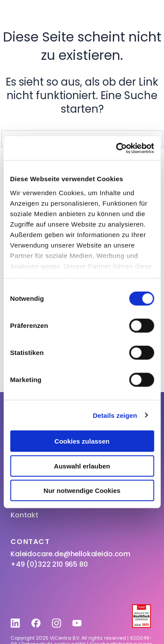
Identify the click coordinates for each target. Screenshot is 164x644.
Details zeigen (115, 415)
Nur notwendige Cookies (82, 491)
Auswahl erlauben (82, 466)
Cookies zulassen (82, 441)
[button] (145, 15)
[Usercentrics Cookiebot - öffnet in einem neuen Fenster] (117, 148)
